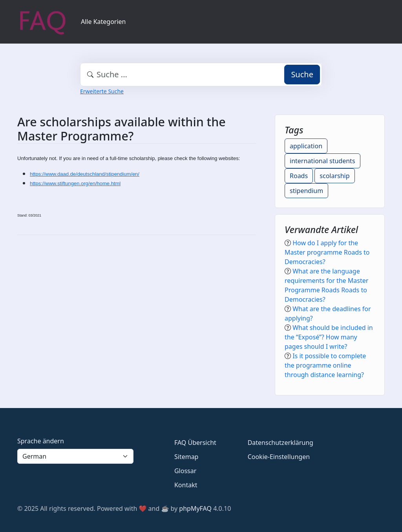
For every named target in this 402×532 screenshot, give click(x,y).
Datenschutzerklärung (280, 443)
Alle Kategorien (103, 22)
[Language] (75, 456)
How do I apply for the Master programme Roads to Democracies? (327, 252)
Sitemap (186, 457)
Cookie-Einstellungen (279, 457)
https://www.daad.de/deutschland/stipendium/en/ (85, 174)
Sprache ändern (41, 441)
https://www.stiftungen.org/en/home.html (75, 183)
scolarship (334, 176)
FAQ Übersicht (195, 443)
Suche (302, 74)
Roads (299, 176)
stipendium (306, 191)
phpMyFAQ (195, 508)
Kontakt (186, 485)
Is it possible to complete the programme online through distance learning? (325, 365)
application (306, 146)
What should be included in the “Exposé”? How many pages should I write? (329, 337)
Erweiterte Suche (102, 91)
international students (323, 161)
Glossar (185, 471)
